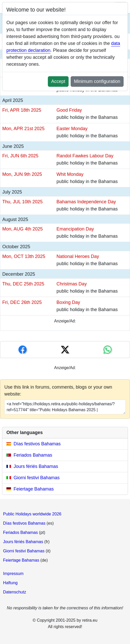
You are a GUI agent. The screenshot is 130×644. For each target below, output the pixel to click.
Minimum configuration (97, 81)
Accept (58, 81)
